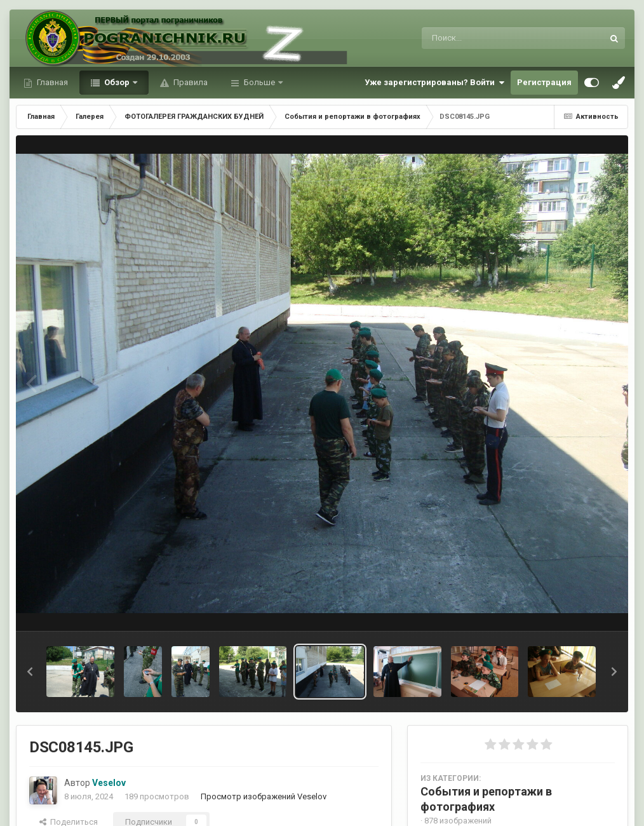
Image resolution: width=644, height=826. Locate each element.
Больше (259, 82)
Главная (51, 82)
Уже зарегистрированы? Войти (434, 83)
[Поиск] (489, 38)
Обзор (117, 82)
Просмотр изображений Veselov (264, 796)
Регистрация (544, 82)
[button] (30, 672)
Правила (190, 82)
